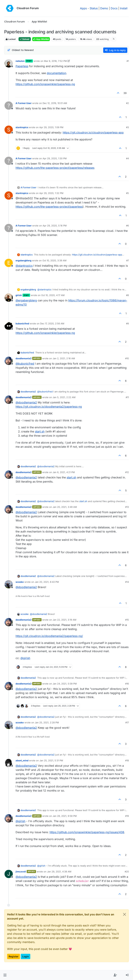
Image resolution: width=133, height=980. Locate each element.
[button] (5, 975)
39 (125, 93)
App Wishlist (41, 39)
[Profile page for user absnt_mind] (9, 763)
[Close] (125, 914)
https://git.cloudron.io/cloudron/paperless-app (93, 132)
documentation (56, 73)
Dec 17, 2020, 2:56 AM (52, 324)
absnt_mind (22, 760)
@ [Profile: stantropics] (24, 266)
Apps (83, 8)
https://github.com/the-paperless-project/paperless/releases (55, 168)
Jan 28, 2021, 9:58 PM (65, 816)
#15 (127, 620)
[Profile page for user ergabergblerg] (9, 263)
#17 (127, 722)
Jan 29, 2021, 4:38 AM (59, 872)
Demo (104, 8)
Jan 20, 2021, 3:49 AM (65, 507)
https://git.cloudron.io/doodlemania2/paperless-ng (49, 407)
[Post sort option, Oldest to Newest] (21, 50)
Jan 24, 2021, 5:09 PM (65, 684)
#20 (127, 872)
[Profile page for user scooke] (9, 584)
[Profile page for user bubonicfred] (9, 326)
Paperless (22, 66)
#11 (127, 397)
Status (94, 8)
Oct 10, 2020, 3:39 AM (54, 260)
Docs (114, 8)
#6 (127, 226)
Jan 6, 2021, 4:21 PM (64, 472)
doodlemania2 (24, 358)
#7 (128, 260)
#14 (127, 582)
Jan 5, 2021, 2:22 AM (64, 397)
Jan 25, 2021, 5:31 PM (51, 760)
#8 (127, 295)
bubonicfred (22, 324)
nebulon (20, 61)
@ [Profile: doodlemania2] (26, 402)
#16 (127, 684)
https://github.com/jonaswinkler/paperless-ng (45, 84)
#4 (127, 158)
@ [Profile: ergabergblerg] (26, 300)
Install (124, 8)
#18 (127, 760)
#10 (127, 358)
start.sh (40, 431)
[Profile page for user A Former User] (9, 106)
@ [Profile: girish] (25, 658)
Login (26, 956)
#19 (127, 816)
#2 (127, 103)
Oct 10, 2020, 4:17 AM (53, 295)
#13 (127, 507)
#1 (128, 61)
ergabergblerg (23, 260)
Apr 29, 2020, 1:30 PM (55, 158)
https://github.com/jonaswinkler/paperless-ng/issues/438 (87, 832)
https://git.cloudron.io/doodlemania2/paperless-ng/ (49, 636)
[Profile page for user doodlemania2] (9, 361)
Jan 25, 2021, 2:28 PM (47, 722)
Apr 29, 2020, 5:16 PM (55, 226)
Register (14, 956)
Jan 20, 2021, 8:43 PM (47, 582)
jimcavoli (21, 872)
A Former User (24, 103)
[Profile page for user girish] (9, 298)
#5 (127, 193)
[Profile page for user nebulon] (9, 63)
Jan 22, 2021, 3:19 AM (65, 620)
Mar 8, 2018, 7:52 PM (55, 61)
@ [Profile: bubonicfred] (25, 364)
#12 (127, 472)
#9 (127, 324)
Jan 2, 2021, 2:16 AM (64, 358)
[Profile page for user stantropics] (9, 130)
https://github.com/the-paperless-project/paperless (49, 207)
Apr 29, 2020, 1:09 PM (51, 127)
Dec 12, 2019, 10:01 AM (55, 103)
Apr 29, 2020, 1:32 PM (51, 193)
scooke (20, 582)
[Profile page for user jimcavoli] (9, 874)
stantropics (22, 127)
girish (19, 295)
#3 (127, 127)
